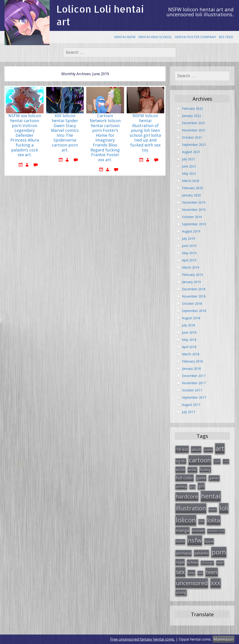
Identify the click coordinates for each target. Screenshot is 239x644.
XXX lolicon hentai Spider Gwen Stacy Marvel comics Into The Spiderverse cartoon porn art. (65, 133)
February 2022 (192, 108)
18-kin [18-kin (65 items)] (182, 449)
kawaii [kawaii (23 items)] (213, 509)
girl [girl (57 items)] (201, 486)
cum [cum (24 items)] (226, 461)
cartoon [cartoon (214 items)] (200, 460)
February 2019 (192, 274)
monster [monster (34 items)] (198, 531)
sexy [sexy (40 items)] (191, 573)
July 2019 (188, 238)
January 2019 (191, 282)
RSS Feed (226, 37)
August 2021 (191, 152)
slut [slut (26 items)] (200, 573)
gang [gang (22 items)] (192, 487)
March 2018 (191, 354)
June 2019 (189, 245)
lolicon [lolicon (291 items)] (186, 520)
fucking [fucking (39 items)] (205, 470)
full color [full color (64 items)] (185, 478)
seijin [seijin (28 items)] (220, 563)
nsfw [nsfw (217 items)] (195, 540)
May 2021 (189, 173)
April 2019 (189, 260)
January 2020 (191, 195)
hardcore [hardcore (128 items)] (187, 496)
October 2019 (192, 217)
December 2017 (194, 375)
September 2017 (194, 397)
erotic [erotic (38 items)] (192, 470)
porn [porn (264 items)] (219, 552)
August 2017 (191, 404)
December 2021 (194, 123)
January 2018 (191, 368)
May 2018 (189, 339)
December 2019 (194, 202)
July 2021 (188, 159)
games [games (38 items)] (214, 478)
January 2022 (191, 115)
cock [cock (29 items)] (217, 461)
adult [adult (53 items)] (196, 449)
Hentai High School (155, 37)
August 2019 (191, 231)
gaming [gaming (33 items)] (181, 486)
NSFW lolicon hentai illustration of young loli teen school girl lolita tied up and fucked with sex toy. (145, 133)
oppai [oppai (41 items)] (209, 541)
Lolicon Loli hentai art (100, 15)
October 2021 (192, 137)
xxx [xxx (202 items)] (216, 583)
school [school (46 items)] (193, 562)
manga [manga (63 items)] (183, 530)
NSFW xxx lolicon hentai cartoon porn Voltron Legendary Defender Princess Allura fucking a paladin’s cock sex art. (25, 135)
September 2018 (194, 310)
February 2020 (192, 188)
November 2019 (194, 209)
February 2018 (192, 361)
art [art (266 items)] (220, 448)
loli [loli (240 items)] (224, 508)
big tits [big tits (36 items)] (181, 461)
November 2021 (194, 130)
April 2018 (189, 347)
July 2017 (188, 412)
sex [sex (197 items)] (180, 572)
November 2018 (194, 296)
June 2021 (189, 166)
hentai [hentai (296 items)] (211, 496)
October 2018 (192, 303)
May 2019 (189, 253)
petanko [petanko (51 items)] (201, 553)
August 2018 (191, 318)
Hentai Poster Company (195, 37)
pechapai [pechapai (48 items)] (184, 553)
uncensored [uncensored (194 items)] (192, 583)
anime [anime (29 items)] (208, 450)
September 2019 (194, 224)
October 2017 (192, 390)
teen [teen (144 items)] (212, 572)
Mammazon (224, 639)
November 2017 (194, 383)
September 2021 (194, 144)
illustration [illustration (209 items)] (191, 508)
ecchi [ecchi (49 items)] (180, 469)
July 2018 (188, 325)
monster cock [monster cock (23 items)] (216, 531)
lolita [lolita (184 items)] (214, 520)
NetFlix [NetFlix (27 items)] (180, 541)
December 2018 (194, 289)
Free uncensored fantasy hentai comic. (143, 639)
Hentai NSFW (125, 37)
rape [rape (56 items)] (180, 562)
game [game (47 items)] (201, 478)
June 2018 (189, 332)
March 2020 (191, 180)
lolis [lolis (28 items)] (201, 521)
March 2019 (191, 267)
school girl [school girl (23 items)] (207, 563)
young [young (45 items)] (181, 592)
